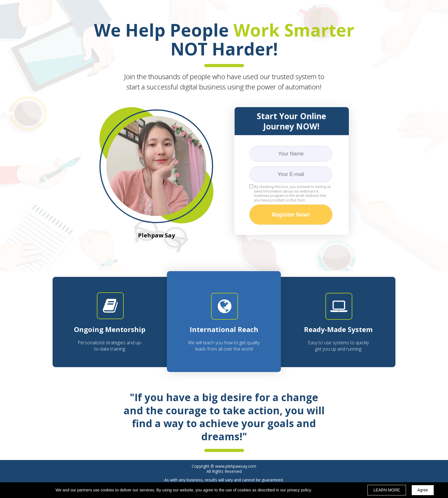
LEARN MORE (387, 490)
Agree (423, 490)
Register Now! (291, 215)
